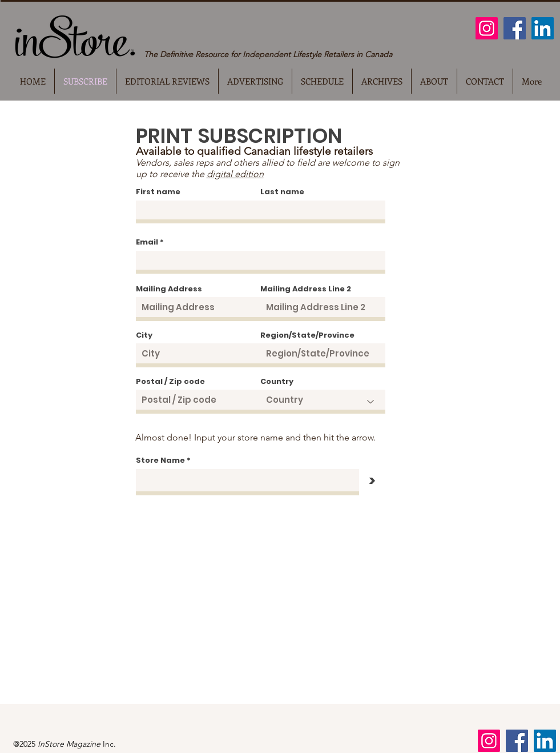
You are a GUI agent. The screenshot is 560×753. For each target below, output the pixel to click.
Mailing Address (169, 289)
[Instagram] (487, 28)
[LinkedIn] (543, 28)
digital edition (235, 174)
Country (277, 381)
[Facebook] (515, 28)
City (144, 335)
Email (147, 242)
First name (158, 192)
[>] (372, 481)
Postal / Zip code (170, 381)
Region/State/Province (307, 335)
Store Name (160, 460)
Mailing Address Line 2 (306, 289)
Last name (282, 192)
